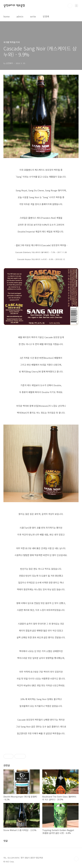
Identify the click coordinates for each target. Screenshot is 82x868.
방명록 (46, 16)
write (33, 16)
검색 (70, 6)
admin (20, 16)
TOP (76, 859)
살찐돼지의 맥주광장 (14, 6)
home (7, 16)
